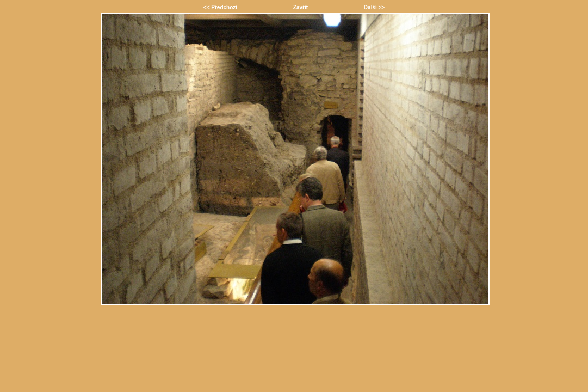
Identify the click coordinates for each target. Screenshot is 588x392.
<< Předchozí (220, 7)
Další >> (374, 7)
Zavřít (301, 7)
